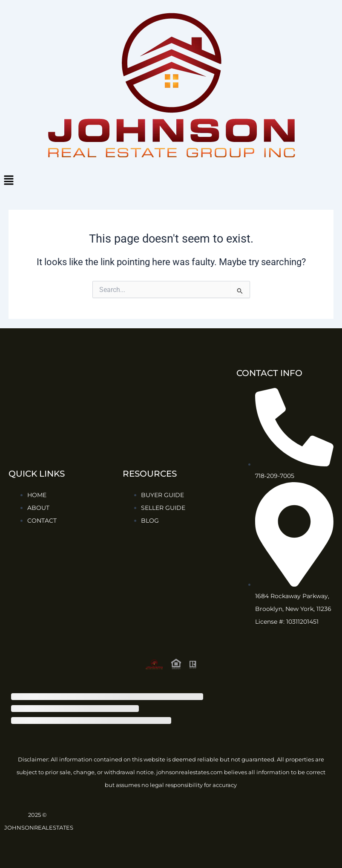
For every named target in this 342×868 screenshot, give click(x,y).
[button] (171, 181)
